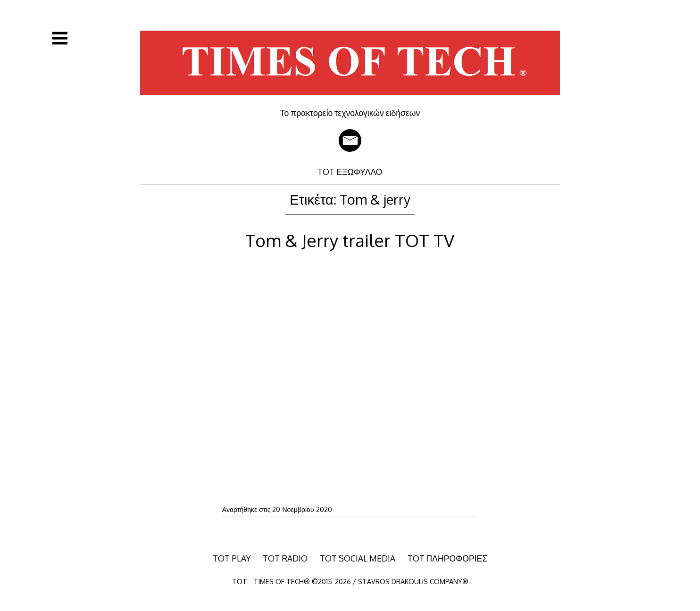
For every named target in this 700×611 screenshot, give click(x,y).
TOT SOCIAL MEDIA (358, 558)
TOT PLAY (232, 558)
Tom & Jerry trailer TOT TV (350, 240)
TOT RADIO (285, 558)
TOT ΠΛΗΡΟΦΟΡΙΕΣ (448, 558)
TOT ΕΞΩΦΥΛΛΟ (350, 172)
